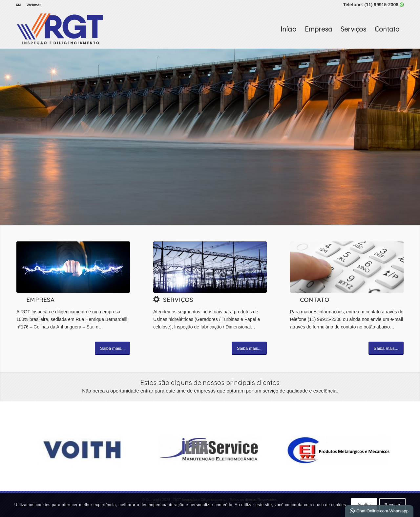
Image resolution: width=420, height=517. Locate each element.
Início (288, 29)
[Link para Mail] (18, 5)
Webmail (34, 5)
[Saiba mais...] (112, 348)
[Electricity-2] (73, 267)
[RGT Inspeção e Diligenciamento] (60, 29)
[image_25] (347, 267)
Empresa (318, 29)
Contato (387, 29)
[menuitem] (32, 5)
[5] (210, 267)
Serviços (353, 29)
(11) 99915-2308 (382, 5)
